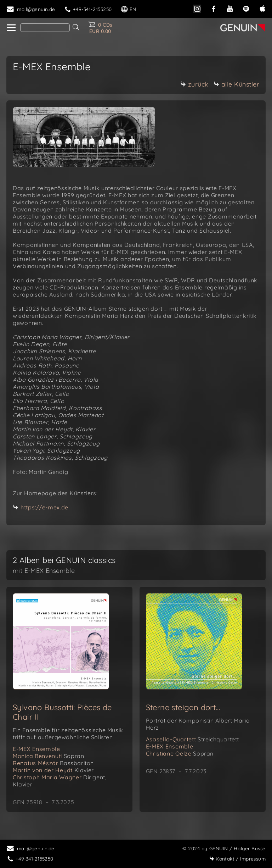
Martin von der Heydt (53, 770)
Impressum (237, 859)
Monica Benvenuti (48, 756)
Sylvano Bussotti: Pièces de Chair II (62, 712)
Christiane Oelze (180, 753)
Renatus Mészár (53, 763)
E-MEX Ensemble (36, 749)
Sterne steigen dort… (183, 707)
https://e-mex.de (44, 507)
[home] (11, 28)
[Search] (45, 28)
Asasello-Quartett (193, 739)
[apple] (262, 8)
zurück (194, 84)
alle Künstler (237, 84)
